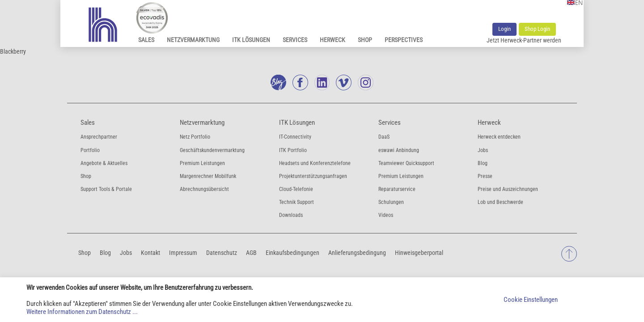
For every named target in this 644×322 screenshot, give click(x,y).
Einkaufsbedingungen (292, 253)
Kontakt (150, 253)
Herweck (333, 40)
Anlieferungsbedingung (357, 253)
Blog (483, 163)
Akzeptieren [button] (576, 300)
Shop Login (537, 29)
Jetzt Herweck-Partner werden (524, 40)
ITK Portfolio (293, 150)
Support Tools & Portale (106, 189)
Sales (146, 40)
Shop (365, 40)
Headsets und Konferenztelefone (315, 163)
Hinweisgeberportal (419, 253)
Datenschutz (222, 253)
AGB (251, 253)
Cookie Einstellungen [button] (531, 300)
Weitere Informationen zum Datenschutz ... (82, 312)
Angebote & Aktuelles (104, 163)
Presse (485, 176)
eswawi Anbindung (399, 150)
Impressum (183, 253)
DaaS (384, 137)
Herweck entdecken (499, 137)
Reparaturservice (397, 189)
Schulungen (391, 202)
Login (504, 29)
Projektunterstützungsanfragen (313, 176)
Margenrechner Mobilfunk (208, 176)
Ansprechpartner (99, 137)
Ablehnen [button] (606, 300)
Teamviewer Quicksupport (406, 163)
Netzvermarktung (193, 40)
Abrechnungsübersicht (204, 189)
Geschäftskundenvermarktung (212, 150)
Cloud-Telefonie (296, 189)
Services (295, 40)
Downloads (291, 215)
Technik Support (297, 202)
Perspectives (404, 40)
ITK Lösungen (251, 40)
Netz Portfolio (195, 137)
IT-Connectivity (295, 137)
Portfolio (90, 150)
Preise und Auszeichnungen (508, 189)
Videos (386, 215)
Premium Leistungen (202, 163)
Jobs (483, 150)
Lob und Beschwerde (500, 202)
